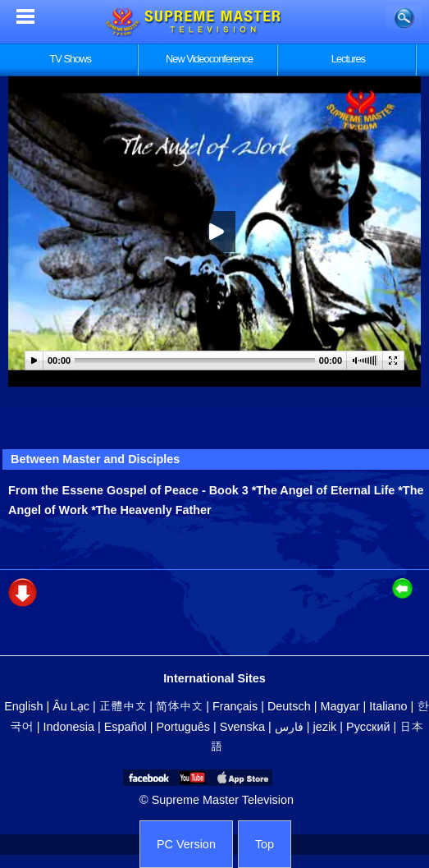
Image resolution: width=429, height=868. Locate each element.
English (23, 706)
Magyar (340, 706)
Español (126, 727)
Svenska (242, 727)
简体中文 (179, 706)
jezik (325, 727)
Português (183, 727)
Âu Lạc (71, 706)
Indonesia (69, 727)
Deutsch (289, 706)
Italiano (388, 706)
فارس (289, 727)
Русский (368, 727)
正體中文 (123, 706)
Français (235, 706)
